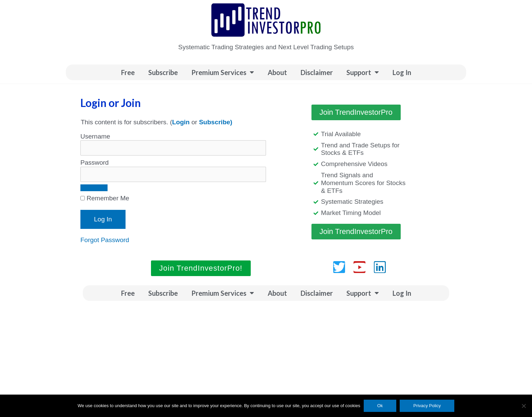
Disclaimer (317, 72)
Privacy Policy (427, 406)
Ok (380, 406)
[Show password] (94, 188)
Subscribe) (215, 122)
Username (95, 136)
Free (128, 72)
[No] (524, 406)
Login (181, 122)
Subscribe (163, 72)
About (277, 72)
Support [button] (363, 72)
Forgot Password (105, 240)
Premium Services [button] (223, 72)
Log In (402, 72)
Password (94, 162)
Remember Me (105, 198)
